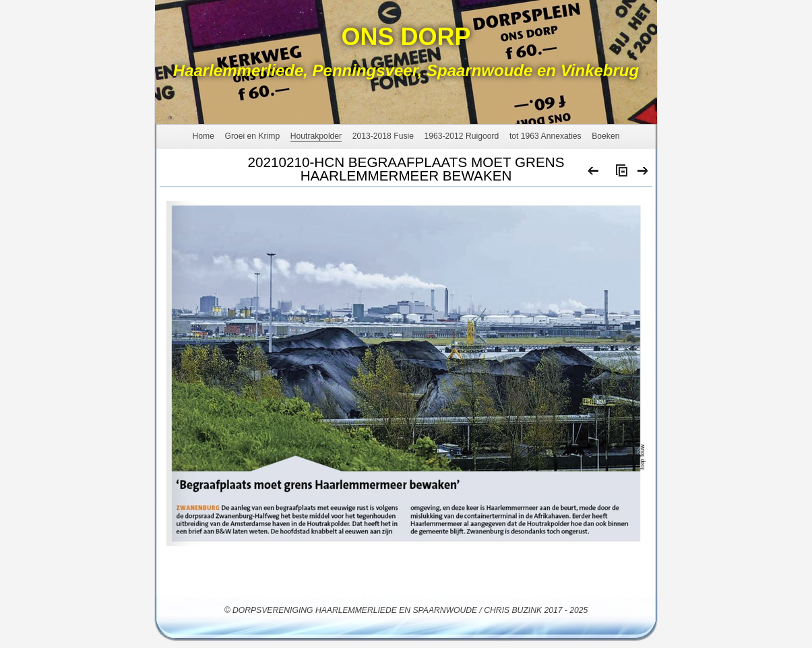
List (619, 174)
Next (643, 174)
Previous (594, 174)
